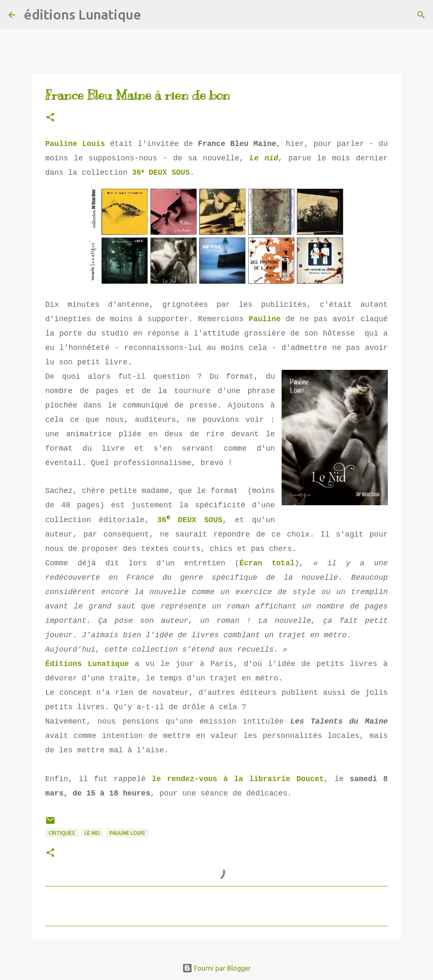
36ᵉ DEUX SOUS (162, 173)
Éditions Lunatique (87, 664)
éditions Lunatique (82, 14)
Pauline (265, 319)
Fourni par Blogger (216, 968)
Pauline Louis (75, 144)
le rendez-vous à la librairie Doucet (238, 779)
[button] (50, 118)
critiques (62, 833)
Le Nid (92, 833)
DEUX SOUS (197, 520)
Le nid (264, 158)
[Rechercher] (153, 15)
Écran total (267, 563)
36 (161, 520)
